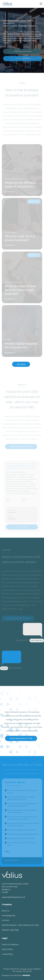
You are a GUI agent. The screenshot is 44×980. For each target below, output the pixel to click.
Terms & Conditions (10, 945)
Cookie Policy (7, 954)
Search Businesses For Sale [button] (21, 447)
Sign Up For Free (12, 861)
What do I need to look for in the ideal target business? (20, 291)
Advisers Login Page (10, 930)
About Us (6, 911)
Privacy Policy (7, 949)
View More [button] (21, 364)
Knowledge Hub (9, 916)
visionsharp (26, 975)
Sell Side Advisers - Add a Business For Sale (20, 925)
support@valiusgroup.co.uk (13, 897)
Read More (10, 192)
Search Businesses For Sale (23, 51)
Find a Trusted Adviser (23, 58)
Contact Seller (22, 528)
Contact (5, 920)
